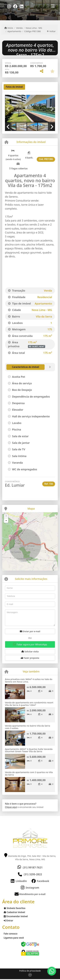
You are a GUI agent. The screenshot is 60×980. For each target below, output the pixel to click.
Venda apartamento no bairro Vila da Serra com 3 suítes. (28, 727)
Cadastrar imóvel (14, 912)
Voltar (51, 31)
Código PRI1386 (33, 31)
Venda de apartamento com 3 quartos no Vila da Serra (29, 773)
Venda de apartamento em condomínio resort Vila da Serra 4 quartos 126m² (29, 704)
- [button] (6, 521)
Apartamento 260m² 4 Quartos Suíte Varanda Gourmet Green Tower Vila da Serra (29, 750)
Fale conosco (11, 934)
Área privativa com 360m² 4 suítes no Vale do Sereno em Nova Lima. (29, 680)
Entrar (8, 921)
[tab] (14, 87)
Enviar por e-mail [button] (30, 631)
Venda (19, 28)
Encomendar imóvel (16, 916)
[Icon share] (9, 6)
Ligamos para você (14, 938)
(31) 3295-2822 (33, 874)
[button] (9, 109)
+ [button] (6, 516)
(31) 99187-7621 (33, 867)
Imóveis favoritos (14, 908)
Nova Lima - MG (34, 28)
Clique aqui (11, 807)
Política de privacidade (30, 971)
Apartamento (14, 31)
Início (9, 28)
